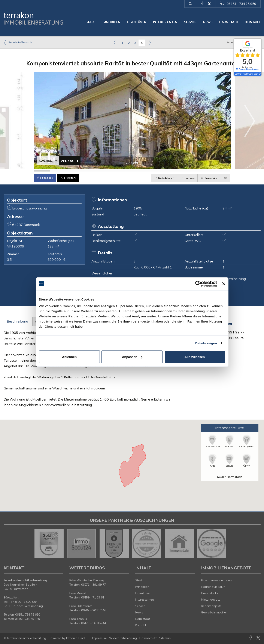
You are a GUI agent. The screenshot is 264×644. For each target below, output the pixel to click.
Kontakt (253, 22)
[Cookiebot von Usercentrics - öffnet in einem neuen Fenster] (198, 284)
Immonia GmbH (76, 638)
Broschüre (209, 178)
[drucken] (226, 178)
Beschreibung (17, 321)
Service (190, 22)
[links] (115, 43)
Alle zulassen (195, 357)
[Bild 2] (58, 171)
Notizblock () (164, 178)
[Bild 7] (140, 171)
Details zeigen (206, 343)
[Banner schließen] (224, 284)
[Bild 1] (42, 171)
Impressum (99, 638)
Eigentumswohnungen (216, 580)
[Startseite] (33, 18)
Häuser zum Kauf (213, 587)
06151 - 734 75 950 (241, 4)
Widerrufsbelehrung (123, 638)
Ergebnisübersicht (18, 43)
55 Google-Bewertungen (248, 69)
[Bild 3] (75, 171)
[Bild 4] (91, 171)
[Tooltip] (260, 74)
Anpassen (132, 357)
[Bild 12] (222, 171)
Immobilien (111, 22)
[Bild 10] (189, 171)
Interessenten (165, 22)
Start (91, 22)
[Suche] (190, 4)
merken (188, 178)
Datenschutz (148, 638)
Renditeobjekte (211, 606)
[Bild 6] (124, 171)
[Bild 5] (107, 171)
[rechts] (150, 43)
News (208, 22)
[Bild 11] (206, 171)
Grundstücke (210, 593)
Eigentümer (136, 22)
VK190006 (16, 246)
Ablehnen (69, 357)
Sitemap (165, 638)
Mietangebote (211, 600)
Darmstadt (229, 22)
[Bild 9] (173, 171)
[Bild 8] (157, 171)
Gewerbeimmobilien (214, 612)
